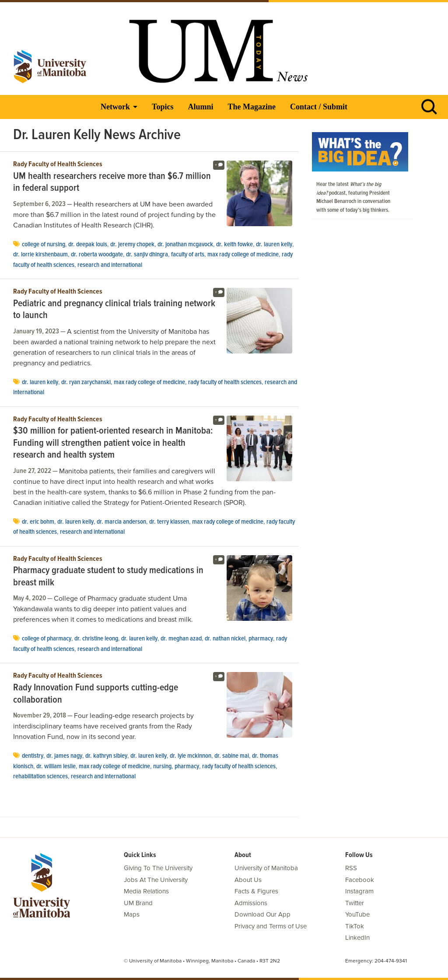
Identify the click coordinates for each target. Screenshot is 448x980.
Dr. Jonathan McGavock (185, 245)
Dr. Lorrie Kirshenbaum (40, 255)
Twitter (355, 903)
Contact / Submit (319, 107)
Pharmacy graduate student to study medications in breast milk (108, 577)
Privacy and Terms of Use (271, 926)
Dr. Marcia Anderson (121, 522)
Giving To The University (158, 868)
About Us (248, 880)
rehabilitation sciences (40, 777)
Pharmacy (261, 639)
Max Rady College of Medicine (243, 255)
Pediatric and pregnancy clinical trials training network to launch (114, 310)
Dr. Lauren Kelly (274, 245)
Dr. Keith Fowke (234, 245)
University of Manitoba (266, 868)
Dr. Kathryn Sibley (106, 756)
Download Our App (262, 914)
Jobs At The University (156, 880)
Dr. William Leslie (56, 766)
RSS (351, 868)
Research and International (110, 265)
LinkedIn (357, 938)
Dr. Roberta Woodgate (97, 255)
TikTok (355, 926)
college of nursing (44, 245)
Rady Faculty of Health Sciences (58, 164)
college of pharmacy (47, 639)
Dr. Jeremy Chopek (132, 245)
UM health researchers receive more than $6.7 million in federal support (112, 183)
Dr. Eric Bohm (38, 522)
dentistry (33, 756)
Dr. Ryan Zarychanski (86, 382)
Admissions (251, 903)
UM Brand (138, 903)
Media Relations (146, 891)
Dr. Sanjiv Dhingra (147, 255)
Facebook (360, 880)
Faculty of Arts (188, 255)
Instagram (359, 891)
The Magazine (252, 107)
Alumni (200, 107)
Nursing (162, 766)
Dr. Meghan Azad (181, 639)
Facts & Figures (256, 891)
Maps (132, 914)
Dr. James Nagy (64, 756)
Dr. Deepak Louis (88, 245)
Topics (163, 107)
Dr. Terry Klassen (169, 522)
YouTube (357, 914)
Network (115, 107)
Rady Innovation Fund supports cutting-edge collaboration (96, 694)
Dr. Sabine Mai (232, 756)
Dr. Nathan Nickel (225, 639)
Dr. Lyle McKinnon (191, 756)
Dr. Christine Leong (96, 639)
